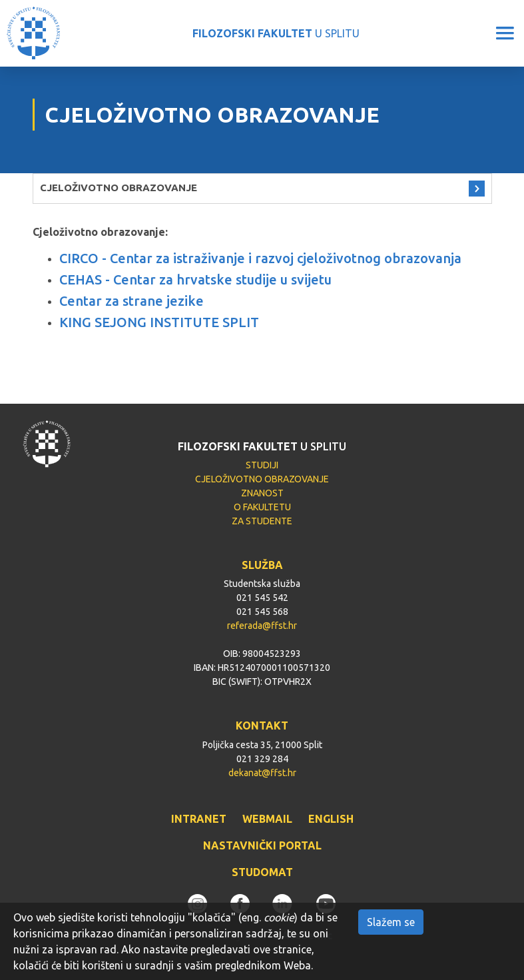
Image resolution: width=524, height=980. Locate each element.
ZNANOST (262, 493)
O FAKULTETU (262, 507)
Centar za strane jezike (131, 301)
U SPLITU (276, 33)
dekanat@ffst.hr (262, 773)
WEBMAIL (267, 819)
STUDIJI (262, 465)
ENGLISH (331, 819)
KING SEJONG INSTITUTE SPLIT (159, 322)
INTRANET (199, 819)
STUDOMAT (262, 872)
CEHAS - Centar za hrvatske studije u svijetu (195, 279)
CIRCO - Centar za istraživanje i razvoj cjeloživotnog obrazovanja (260, 258)
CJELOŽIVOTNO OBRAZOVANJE (119, 188)
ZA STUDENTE (262, 521)
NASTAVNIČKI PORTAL (262, 845)
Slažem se (391, 922)
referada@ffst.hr (262, 626)
